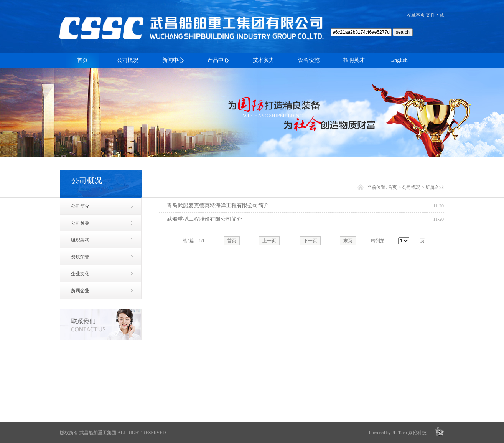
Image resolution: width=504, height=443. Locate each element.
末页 (348, 241)
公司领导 (80, 223)
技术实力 (264, 60)
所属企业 (80, 291)
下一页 (310, 241)
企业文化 (80, 274)
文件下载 (435, 15)
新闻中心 (173, 60)
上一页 (269, 241)
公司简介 (80, 206)
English (399, 60)
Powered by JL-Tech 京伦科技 (398, 433)
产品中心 (218, 60)
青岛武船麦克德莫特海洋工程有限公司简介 (218, 206)
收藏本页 (416, 15)
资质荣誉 (80, 257)
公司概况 (128, 60)
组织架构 (80, 240)
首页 (82, 60)
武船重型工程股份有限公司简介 (204, 219)
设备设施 (309, 60)
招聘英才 (354, 60)
